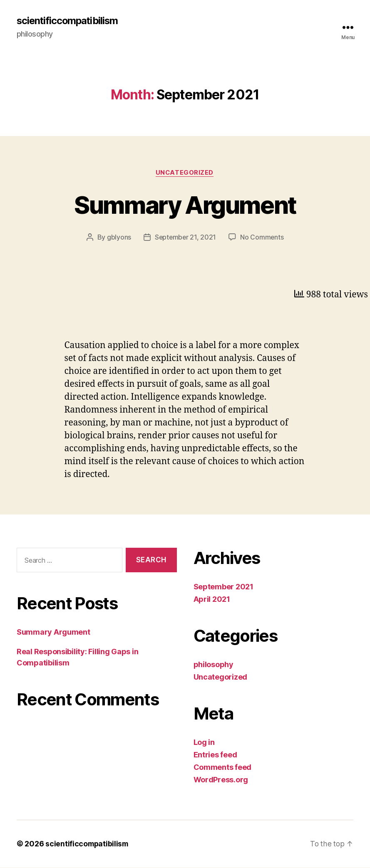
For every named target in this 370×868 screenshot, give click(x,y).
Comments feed (223, 768)
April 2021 (212, 600)
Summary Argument (185, 205)
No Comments (262, 238)
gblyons (118, 238)
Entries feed (215, 755)
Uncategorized (185, 173)
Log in (204, 743)
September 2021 (223, 587)
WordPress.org (221, 780)
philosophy (214, 665)
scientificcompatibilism (69, 21)
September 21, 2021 (185, 238)
